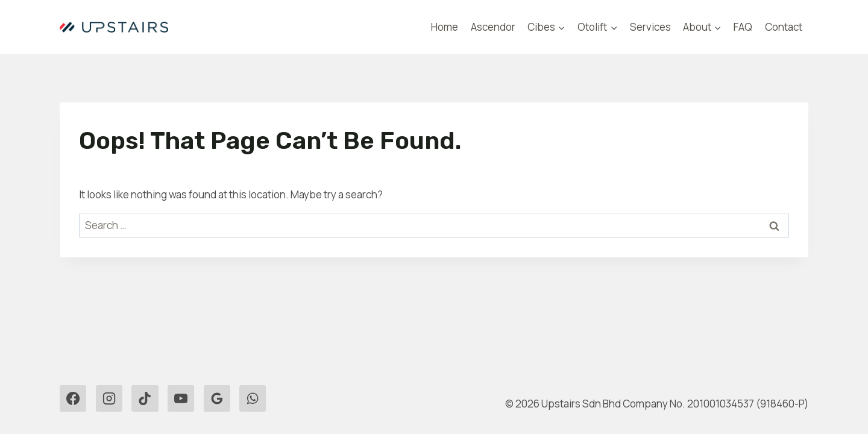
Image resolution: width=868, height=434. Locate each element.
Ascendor (493, 27)
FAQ (743, 27)
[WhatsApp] (253, 398)
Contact (784, 27)
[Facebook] (73, 398)
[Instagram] (109, 398)
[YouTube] (181, 398)
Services (650, 27)
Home (445, 27)
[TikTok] (145, 398)
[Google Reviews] (217, 398)
